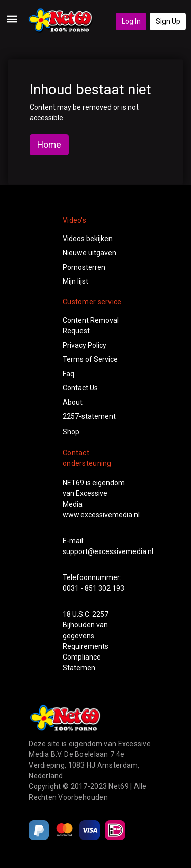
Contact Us (80, 388)
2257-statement (89, 416)
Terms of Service (90, 359)
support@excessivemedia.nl (108, 551)
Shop (71, 432)
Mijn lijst (75, 281)
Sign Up (168, 21)
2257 (100, 614)
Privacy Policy (85, 345)
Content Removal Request (91, 325)
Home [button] (49, 145)
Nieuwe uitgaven (89, 253)
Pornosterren (84, 267)
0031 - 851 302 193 (93, 588)
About (73, 402)
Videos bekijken (88, 239)
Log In (131, 21)
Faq (69, 374)
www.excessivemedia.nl (101, 515)
